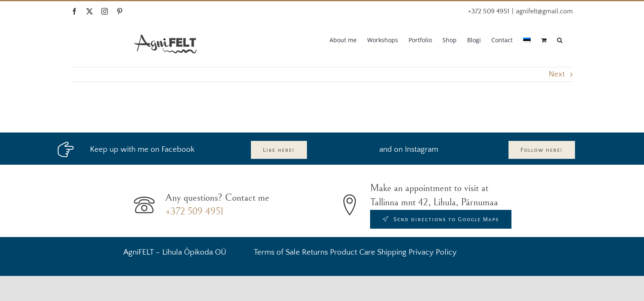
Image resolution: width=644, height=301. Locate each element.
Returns (315, 252)
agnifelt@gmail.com (544, 11)
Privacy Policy (433, 252)
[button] (570, 39)
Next (557, 74)
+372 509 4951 (194, 212)
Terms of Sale (277, 252)
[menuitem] (518, 39)
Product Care (353, 252)
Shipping (392, 252)
